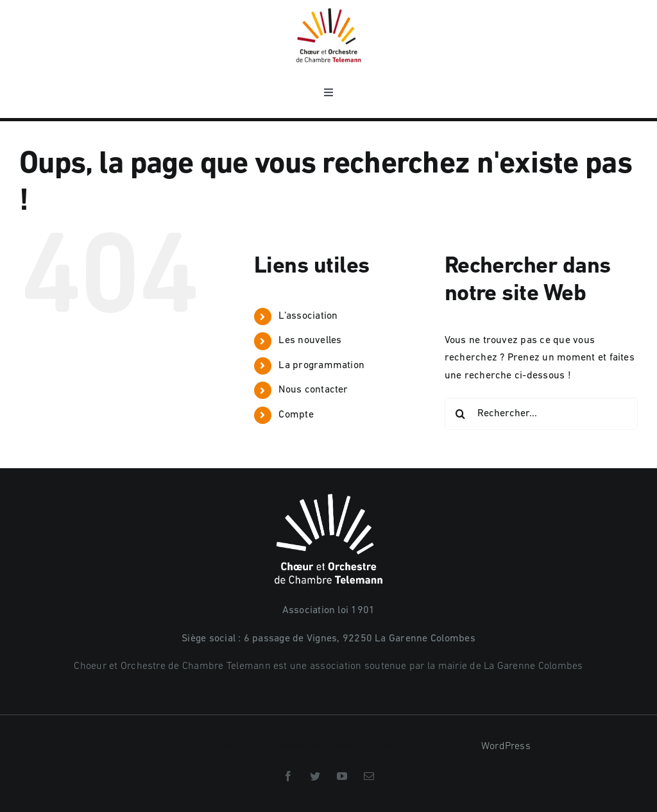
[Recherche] (461, 414)
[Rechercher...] (541, 414)
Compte (296, 415)
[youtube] (342, 776)
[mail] (369, 776)
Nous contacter (313, 390)
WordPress (506, 747)
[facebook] (288, 776)
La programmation (321, 366)
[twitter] (315, 776)
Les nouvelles (310, 341)
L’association (308, 316)
